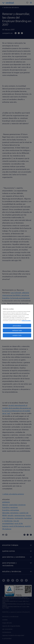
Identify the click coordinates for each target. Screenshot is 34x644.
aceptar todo (17, 335)
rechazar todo (17, 330)
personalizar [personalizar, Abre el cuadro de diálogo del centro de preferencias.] (17, 325)
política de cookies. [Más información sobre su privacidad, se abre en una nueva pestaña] (26, 321)
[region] (17, 322)
